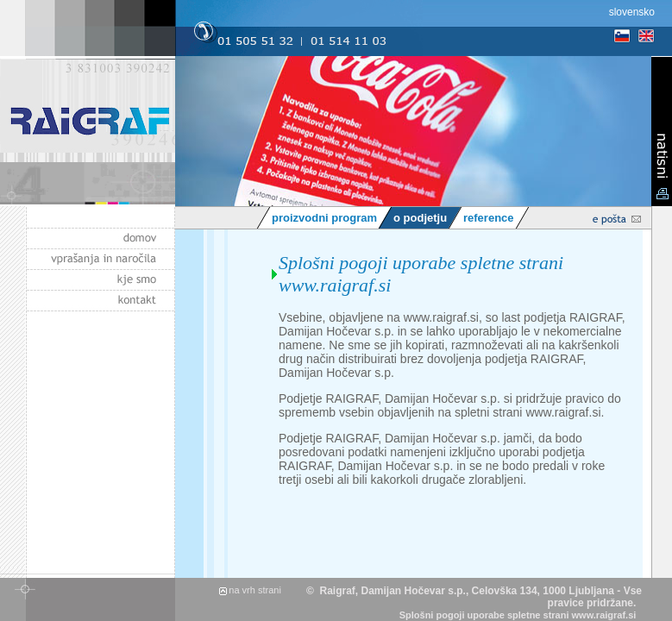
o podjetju (420, 218)
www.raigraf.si (441, 317)
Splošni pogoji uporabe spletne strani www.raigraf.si (518, 615)
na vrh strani (255, 590)
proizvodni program (324, 218)
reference (489, 218)
